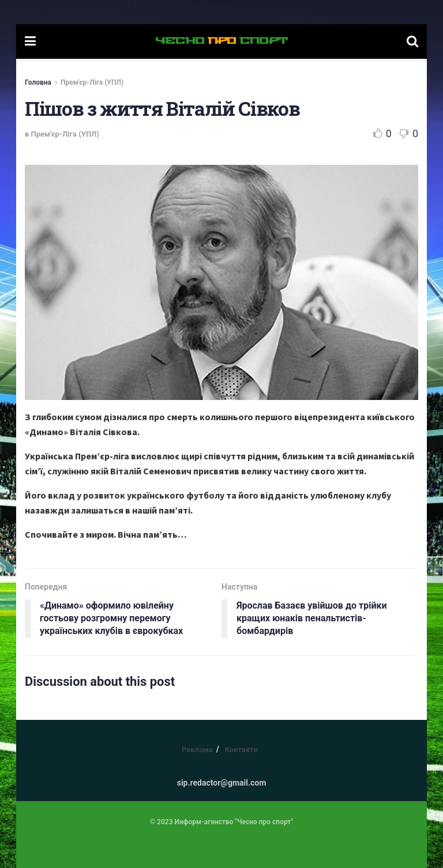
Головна (38, 82)
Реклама (197, 750)
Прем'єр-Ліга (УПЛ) (92, 82)
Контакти (241, 750)
